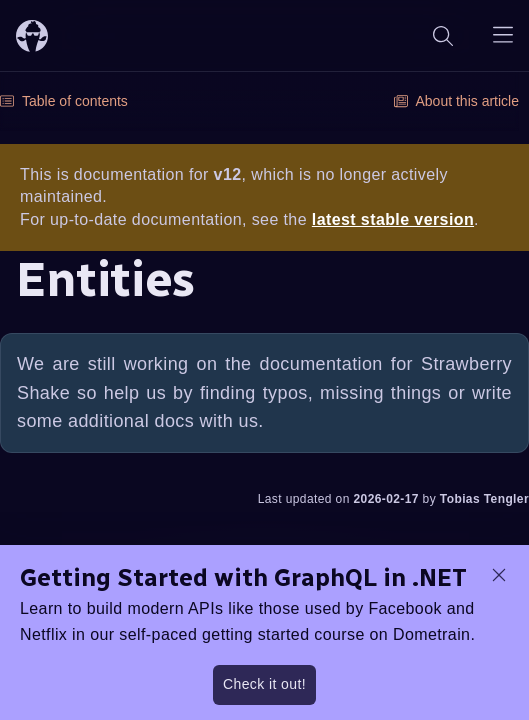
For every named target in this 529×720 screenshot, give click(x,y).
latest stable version (393, 219)
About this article (457, 101)
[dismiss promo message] (499, 575)
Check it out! (264, 684)
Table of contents (64, 101)
